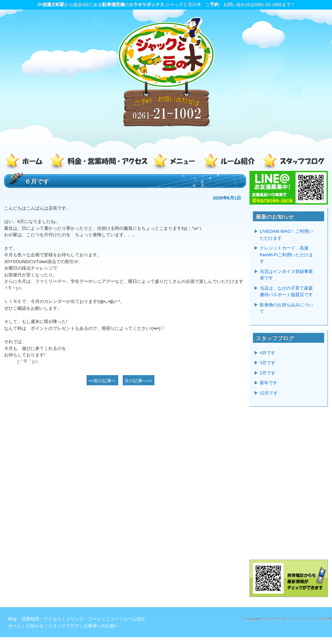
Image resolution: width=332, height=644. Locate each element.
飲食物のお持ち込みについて (286, 308)
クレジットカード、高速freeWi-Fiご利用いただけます (286, 255)
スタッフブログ (292, 162)
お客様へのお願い (101, 626)
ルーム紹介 (231, 162)
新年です (269, 383)
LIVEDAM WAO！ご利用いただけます (286, 235)
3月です (268, 363)
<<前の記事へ (102, 381)
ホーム (26, 162)
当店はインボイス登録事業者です (286, 275)
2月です (268, 373)
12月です (269, 393)
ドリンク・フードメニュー (176, 162)
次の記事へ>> (138, 381)
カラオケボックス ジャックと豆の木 (299, 619)
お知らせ (35, 626)
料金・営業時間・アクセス (100, 162)
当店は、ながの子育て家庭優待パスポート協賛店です (286, 292)
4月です (268, 353)
